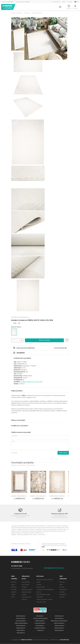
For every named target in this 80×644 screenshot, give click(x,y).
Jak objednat (21, 353)
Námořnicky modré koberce (59, 621)
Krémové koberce (59, 623)
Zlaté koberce (21, 633)
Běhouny (14, 587)
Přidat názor (63, 453)
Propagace (63, 595)
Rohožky (14, 590)
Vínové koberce (21, 618)
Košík (77, 8)
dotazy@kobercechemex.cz (54, 568)
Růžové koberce (59, 628)
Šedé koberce (21, 630)
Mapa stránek (41, 587)
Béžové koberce (21, 616)
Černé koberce (59, 618)
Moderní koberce (37, 13)
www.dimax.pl (64, 640)
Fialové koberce (40, 621)
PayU (43, 547)
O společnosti (56, 2)
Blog (64, 2)
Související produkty (22, 463)
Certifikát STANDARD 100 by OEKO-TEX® (31, 382)
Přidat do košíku (44, 340)
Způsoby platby (27, 592)
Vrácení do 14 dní (20, 514)
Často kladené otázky (43, 595)
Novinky (62, 597)
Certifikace (40, 597)
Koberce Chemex (9, 7)
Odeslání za (7, 2)
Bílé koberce (40, 616)
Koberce (27, 13)
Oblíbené (66, 8)
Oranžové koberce (40, 628)
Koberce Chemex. (26, 640)
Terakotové (40, 630)
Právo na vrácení (22, 2)
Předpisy (24, 587)
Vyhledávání (53, 8)
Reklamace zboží (27, 590)
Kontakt (70, 2)
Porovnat (72, 8)
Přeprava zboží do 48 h (60, 514)
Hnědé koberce (59, 616)
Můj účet (60, 8)
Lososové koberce (40, 623)
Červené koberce (21, 621)
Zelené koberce (59, 630)
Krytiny (13, 585)
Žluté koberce (40, 626)
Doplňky (14, 592)
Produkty (62, 592)
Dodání (24, 595)
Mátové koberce (60, 626)
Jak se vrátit (25, 585)
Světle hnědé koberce (21, 623)
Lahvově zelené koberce (40, 618)
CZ (78, 2)
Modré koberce (21, 628)
